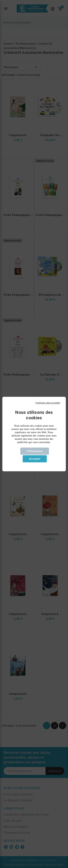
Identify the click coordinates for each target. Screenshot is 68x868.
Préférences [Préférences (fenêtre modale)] (35, 451)
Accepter (35, 459)
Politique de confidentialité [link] (34, 465)
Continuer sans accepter (48, 403)
